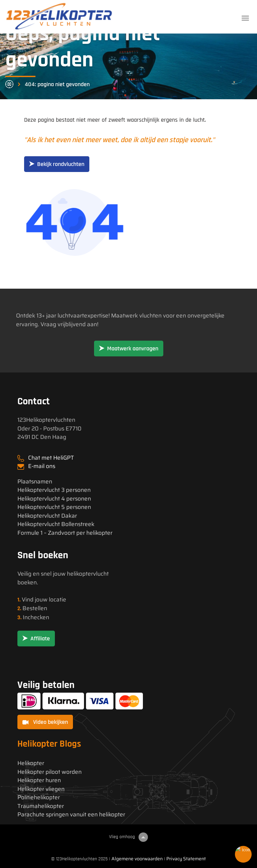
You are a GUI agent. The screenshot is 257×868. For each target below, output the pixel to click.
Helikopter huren (39, 780)
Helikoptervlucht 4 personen (54, 499)
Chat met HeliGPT (51, 458)
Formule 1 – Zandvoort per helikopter (65, 533)
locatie (58, 599)
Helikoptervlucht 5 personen (54, 507)
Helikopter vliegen (41, 789)
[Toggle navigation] (245, 18)
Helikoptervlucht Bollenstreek (56, 524)
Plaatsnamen (35, 482)
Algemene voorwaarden (137, 859)
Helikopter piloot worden (50, 772)
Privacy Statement (186, 859)
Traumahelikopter (41, 806)
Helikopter (31, 763)
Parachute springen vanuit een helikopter (71, 815)
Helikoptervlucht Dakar (47, 516)
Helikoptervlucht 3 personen (54, 490)
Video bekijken (45, 722)
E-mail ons (42, 466)
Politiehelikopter (39, 797)
